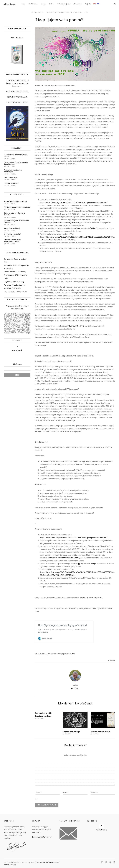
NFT (51, 4)
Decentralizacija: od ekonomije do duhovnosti (16, 163)
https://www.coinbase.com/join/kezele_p (65, 223)
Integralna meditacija (12, 228)
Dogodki (88, 4)
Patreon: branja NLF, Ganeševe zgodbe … (16, 221)
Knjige (43, 4)
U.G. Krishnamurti (10, 177)
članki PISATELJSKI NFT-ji (92, 598)
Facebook (17, 351)
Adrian (6, 285)
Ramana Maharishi (11, 183)
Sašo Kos (45, 862)
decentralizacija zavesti (59, 12)
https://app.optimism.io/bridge (84, 228)
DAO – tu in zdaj (19, 272)
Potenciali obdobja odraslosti (15, 201)
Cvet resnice (17, 288)
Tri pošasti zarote (18, 285)
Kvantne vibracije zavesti (101, 732)
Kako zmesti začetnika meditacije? (13, 171)
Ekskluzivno (33, 4)
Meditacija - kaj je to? (12, 234)
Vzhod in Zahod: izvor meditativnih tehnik (12, 241)
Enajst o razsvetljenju (71, 732)
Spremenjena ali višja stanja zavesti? (14, 214)
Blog (23, 4)
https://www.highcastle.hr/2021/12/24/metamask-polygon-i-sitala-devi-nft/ (77, 202)
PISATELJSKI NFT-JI (76, 326)
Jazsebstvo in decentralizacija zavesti (16, 156)
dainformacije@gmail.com (42, 837)
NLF (86, 12)
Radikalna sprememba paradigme (17, 207)
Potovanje (78, 4)
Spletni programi (64, 4)
